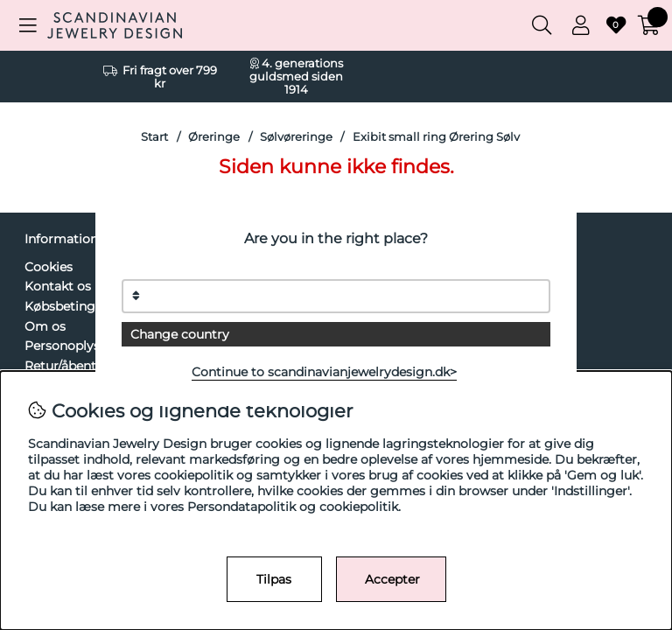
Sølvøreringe (296, 137)
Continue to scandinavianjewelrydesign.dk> (324, 372)
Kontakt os (58, 286)
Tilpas (274, 579)
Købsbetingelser (74, 306)
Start (154, 137)
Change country (180, 334)
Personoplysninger (82, 346)
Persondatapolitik (241, 507)
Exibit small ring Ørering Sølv (436, 137)
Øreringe (214, 137)
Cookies (49, 267)
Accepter (392, 579)
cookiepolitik (359, 507)
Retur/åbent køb (73, 366)
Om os (45, 326)
